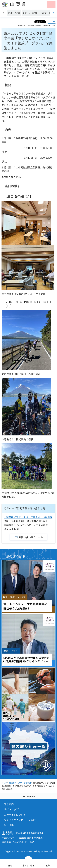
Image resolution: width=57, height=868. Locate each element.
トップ (4, 783)
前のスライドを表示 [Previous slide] (3, 13)
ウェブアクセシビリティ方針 (20, 820)
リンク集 (9, 825)
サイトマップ (11, 809)
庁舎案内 (9, 804)
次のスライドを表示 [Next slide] (54, 13)
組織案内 (13, 783)
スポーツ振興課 (25, 783)
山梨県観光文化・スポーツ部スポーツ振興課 (28, 517)
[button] (42, 5)
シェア (52, 22)
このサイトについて (15, 815)
